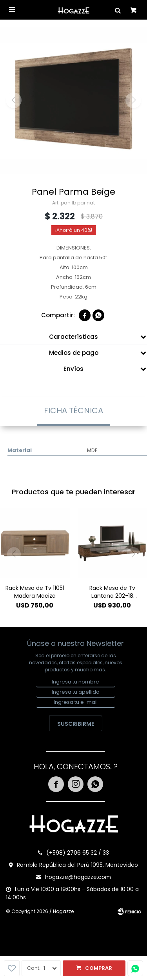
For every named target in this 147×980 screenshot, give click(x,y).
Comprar (99, 968)
